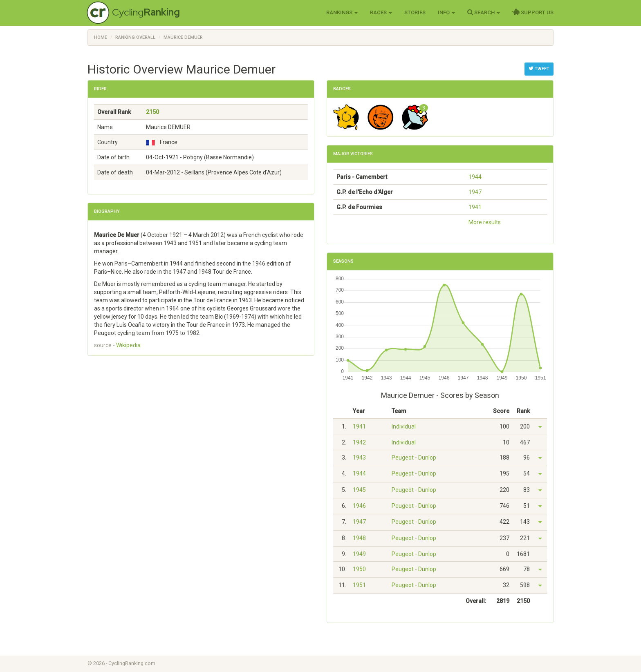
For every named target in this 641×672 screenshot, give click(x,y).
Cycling (146, 12)
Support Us (533, 12)
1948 (359, 538)
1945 (359, 490)
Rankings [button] (342, 12)
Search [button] (484, 12)
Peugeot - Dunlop (414, 458)
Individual (404, 426)
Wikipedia (128, 345)
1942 (359, 442)
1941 (475, 207)
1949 (359, 554)
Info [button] (446, 12)
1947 (475, 192)
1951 (359, 585)
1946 (359, 506)
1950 (359, 569)
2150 (152, 112)
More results (485, 222)
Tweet (539, 69)
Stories (415, 12)
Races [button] (381, 12)
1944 (475, 177)
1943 (359, 458)
